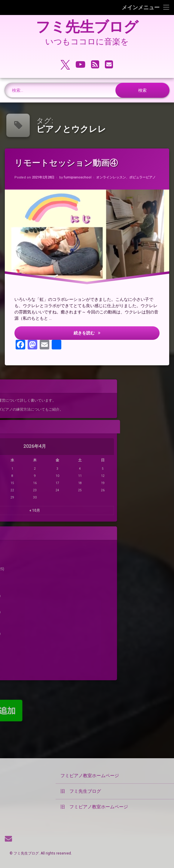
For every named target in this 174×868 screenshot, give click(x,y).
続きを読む (111, 334)
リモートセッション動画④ (68, 164)
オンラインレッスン (111, 176)
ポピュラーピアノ (145, 174)
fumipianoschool (78, 178)
